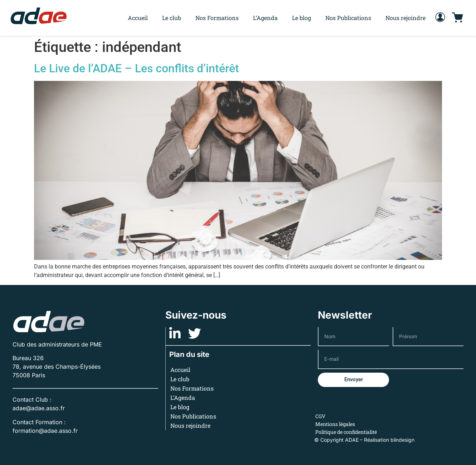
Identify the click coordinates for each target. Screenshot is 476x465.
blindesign (402, 440)
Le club (172, 18)
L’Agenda (265, 18)
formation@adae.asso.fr (45, 431)
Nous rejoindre (405, 18)
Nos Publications (348, 18)
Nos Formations (217, 18)
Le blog (302, 18)
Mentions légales (335, 424)
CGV (320, 416)
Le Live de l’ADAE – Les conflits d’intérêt (137, 68)
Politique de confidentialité (346, 432)
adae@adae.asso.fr (39, 408)
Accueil (138, 18)
